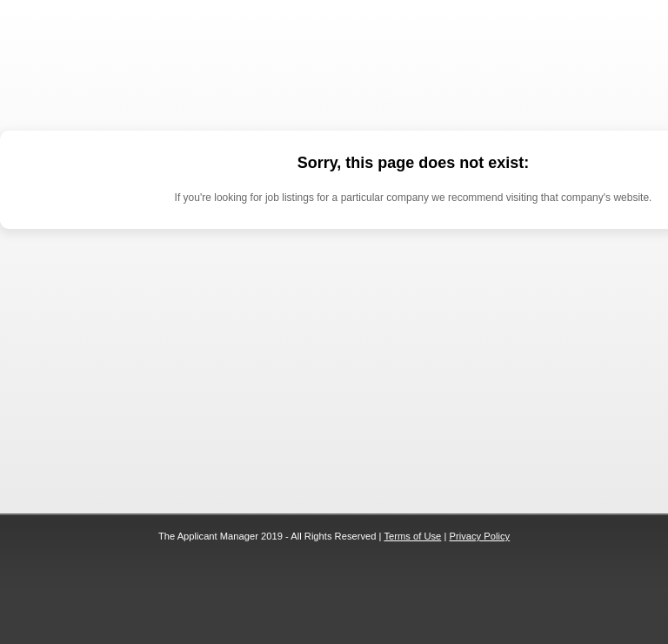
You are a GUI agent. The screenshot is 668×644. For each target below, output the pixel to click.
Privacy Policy (479, 536)
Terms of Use (412, 536)
